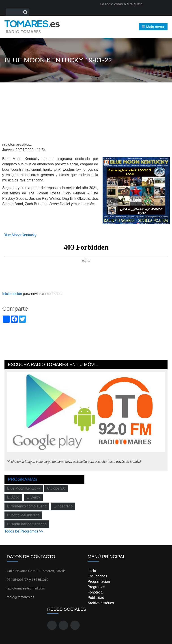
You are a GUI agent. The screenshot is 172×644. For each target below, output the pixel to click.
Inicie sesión (12, 294)
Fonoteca (95, 592)
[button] (153, 27)
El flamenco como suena (27, 506)
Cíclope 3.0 (56, 488)
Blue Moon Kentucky (20, 235)
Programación (99, 582)
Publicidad (96, 598)
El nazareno (63, 506)
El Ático (13, 497)
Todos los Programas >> (24, 531)
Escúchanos (97, 576)
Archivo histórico (101, 603)
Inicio (92, 571)
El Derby (33, 497)
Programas (22, 479)
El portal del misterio (23, 515)
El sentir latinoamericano (27, 524)
